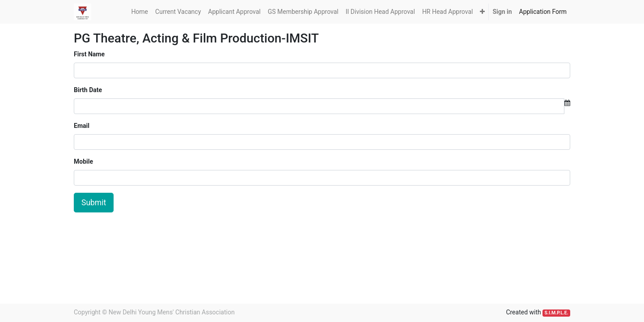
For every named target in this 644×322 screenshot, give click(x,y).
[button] (482, 12)
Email (82, 126)
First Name (89, 54)
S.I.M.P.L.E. (556, 313)
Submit (94, 203)
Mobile (83, 161)
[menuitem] (140, 12)
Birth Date (88, 90)
